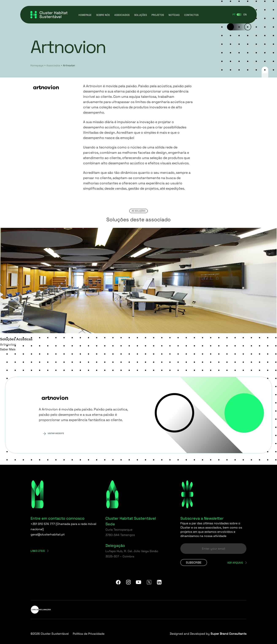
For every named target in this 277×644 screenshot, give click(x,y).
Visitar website (56, 433)
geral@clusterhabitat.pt (48, 534)
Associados (122, 15)
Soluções (141, 15)
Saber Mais (8, 349)
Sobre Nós (103, 15)
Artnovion (69, 65)
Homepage (85, 15)
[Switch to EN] (245, 15)
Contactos (191, 15)
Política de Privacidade (89, 634)
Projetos (158, 15)
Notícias (174, 15)
